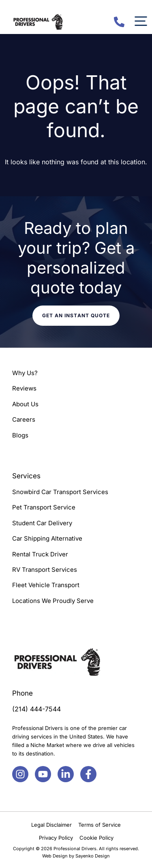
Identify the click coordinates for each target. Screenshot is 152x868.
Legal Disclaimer (51, 825)
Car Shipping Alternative (47, 538)
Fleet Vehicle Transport (46, 585)
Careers (24, 419)
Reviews (24, 388)
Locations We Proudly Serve (53, 601)
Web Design (55, 856)
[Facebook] (20, 774)
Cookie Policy (96, 838)
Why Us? (25, 373)
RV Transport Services (45, 570)
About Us (25, 404)
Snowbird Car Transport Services (60, 492)
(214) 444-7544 (36, 709)
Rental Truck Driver (40, 554)
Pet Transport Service (44, 507)
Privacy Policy (56, 838)
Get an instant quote (76, 315)
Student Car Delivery (42, 523)
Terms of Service (100, 825)
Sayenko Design (93, 856)
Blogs (20, 435)
